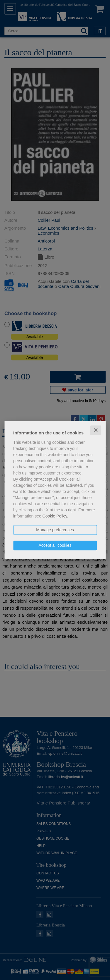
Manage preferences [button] (55, 530)
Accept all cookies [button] (55, 545)
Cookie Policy (55, 516)
